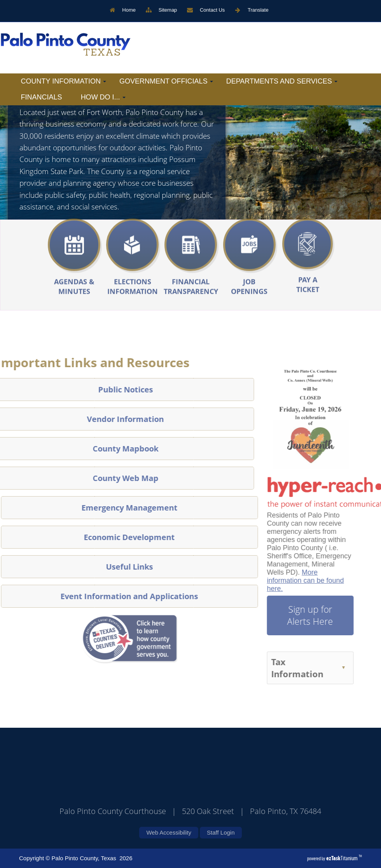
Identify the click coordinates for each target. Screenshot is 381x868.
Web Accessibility (169, 832)
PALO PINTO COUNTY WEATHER (183, 783)
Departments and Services (282, 81)
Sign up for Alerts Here (296, 615)
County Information (64, 81)
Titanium (343, 858)
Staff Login (221, 832)
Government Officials (166, 81)
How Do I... (103, 97)
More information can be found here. (291, 580)
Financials (42, 97)
